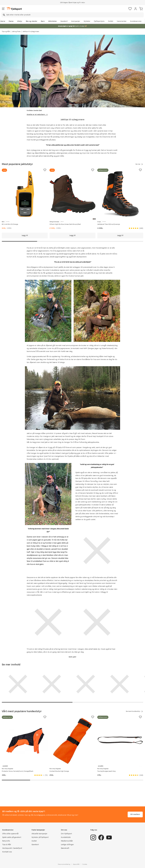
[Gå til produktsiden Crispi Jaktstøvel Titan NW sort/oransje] (120, 194)
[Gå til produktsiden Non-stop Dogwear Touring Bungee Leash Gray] (120, 741)
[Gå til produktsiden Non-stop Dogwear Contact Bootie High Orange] (72, 741)
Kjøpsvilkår (76, 864)
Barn (43, 21)
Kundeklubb (66, 837)
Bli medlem (135, 814)
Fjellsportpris (99, 21)
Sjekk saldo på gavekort (12, 837)
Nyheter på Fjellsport (40, 837)
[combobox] (72, 15)
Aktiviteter (53, 21)
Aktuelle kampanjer (39, 834)
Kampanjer (76, 21)
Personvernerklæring (64, 864)
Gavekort (64, 21)
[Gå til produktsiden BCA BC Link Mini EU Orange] (25, 194)
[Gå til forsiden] (14, 9)
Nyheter (87, 21)
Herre (3, 21)
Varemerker (122, 21)
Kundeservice (136, 21)
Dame (11, 21)
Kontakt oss (7, 852)
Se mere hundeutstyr (135, 711)
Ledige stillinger (67, 845)
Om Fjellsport (66, 834)
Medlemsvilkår (67, 841)
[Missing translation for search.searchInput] (4, 15)
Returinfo (6, 841)
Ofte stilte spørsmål (10, 834)
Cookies (85, 864)
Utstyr (20, 21)
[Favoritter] (130, 9)
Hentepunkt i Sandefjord (12, 848)
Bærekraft (65, 848)
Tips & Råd (7, 845)
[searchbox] (75, 15)
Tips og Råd (6, 32)
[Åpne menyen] (3, 9)
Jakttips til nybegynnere (31, 32)
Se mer (139, 164)
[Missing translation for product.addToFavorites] (45, 170)
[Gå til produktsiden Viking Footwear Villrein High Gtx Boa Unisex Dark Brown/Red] (72, 194)
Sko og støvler (32, 21)
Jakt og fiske (16, 32)
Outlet (111, 21)
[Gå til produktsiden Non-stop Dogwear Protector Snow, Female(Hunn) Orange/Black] (25, 741)
